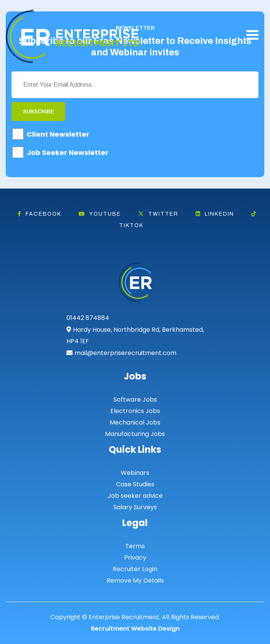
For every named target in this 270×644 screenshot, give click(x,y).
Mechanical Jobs (135, 422)
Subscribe (38, 111)
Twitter (158, 214)
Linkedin (215, 214)
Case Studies (135, 484)
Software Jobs (135, 399)
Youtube (100, 214)
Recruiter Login (135, 569)
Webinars (135, 473)
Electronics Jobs (135, 411)
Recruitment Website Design (135, 629)
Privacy (135, 558)
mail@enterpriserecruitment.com (125, 353)
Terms (135, 546)
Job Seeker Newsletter (68, 153)
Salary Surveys (135, 507)
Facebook (40, 214)
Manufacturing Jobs (135, 434)
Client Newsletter (58, 134)
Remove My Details (135, 580)
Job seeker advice (135, 496)
